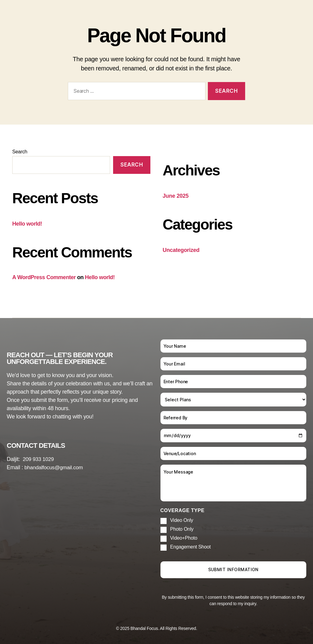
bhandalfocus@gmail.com (55, 467)
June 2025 (176, 196)
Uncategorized (181, 250)
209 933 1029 (39, 459)
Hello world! (27, 224)
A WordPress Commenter (44, 277)
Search (20, 152)
